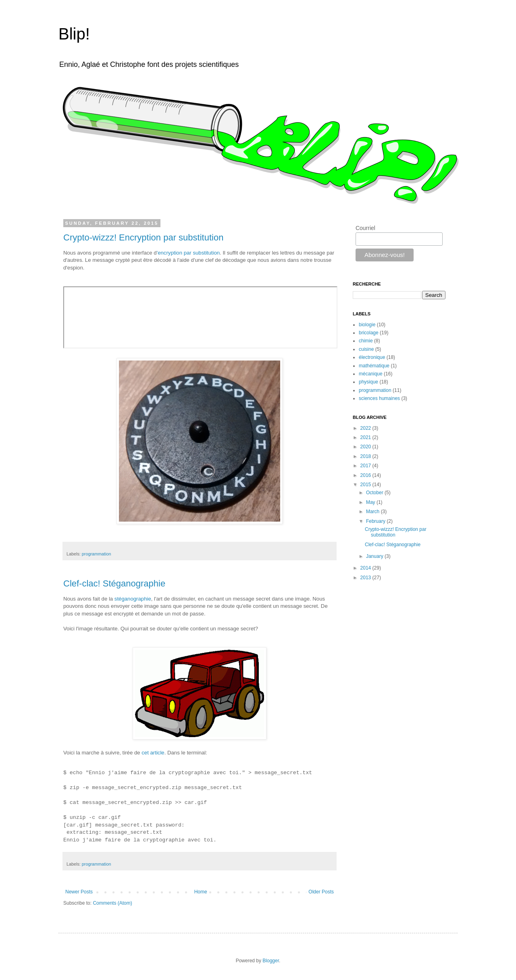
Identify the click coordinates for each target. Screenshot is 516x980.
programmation (97, 554)
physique (368, 382)
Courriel (365, 228)
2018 (366, 456)
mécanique (371, 374)
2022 (366, 428)
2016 (366, 475)
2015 (366, 485)
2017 (366, 466)
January (375, 556)
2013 (366, 578)
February (376, 521)
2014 (366, 568)
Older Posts (321, 892)
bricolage (369, 333)
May (371, 502)
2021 (366, 437)
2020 (366, 447)
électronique (372, 357)
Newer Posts (79, 892)
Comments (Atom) (112, 903)
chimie (366, 341)
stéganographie (133, 599)
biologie (367, 325)
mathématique (374, 366)
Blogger (271, 961)
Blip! (74, 34)
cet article (153, 753)
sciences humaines (379, 398)
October (375, 493)
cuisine (366, 349)
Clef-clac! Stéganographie (114, 583)
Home (201, 892)
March (373, 512)
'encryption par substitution (188, 253)
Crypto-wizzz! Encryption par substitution (143, 237)
